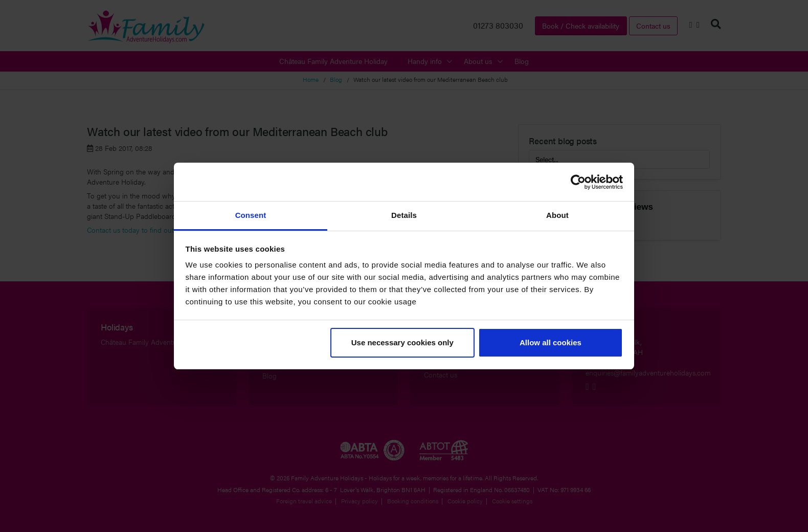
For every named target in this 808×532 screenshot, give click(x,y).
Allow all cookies (551, 342)
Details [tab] (404, 215)
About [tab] (557, 215)
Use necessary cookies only (402, 342)
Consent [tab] (251, 215)
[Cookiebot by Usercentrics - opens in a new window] (578, 182)
